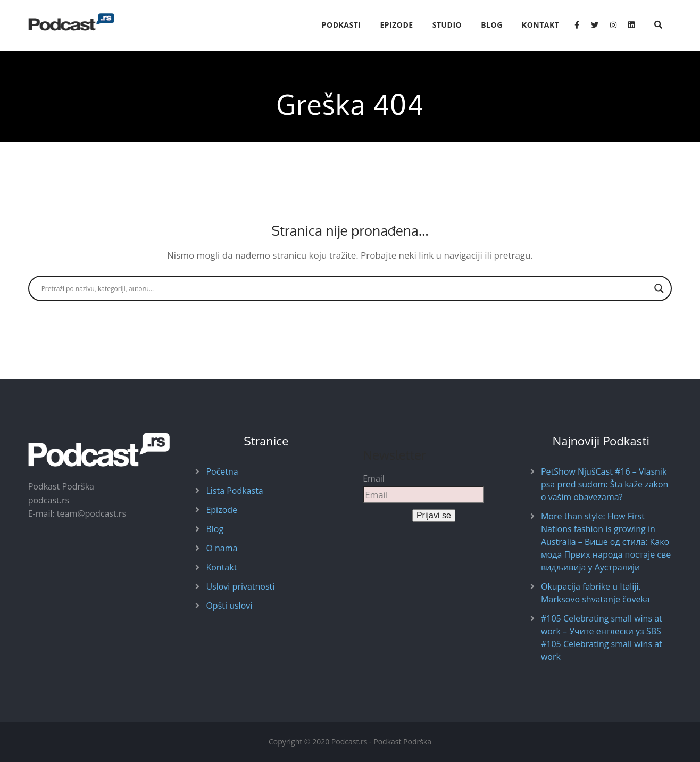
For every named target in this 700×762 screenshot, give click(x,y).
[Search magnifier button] (659, 288)
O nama (222, 548)
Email (374, 478)
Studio (447, 25)
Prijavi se (434, 515)
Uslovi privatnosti (240, 586)
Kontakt (541, 25)
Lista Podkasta (234, 491)
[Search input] (345, 288)
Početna (222, 471)
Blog (492, 25)
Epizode (396, 25)
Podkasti (341, 25)
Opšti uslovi (229, 606)
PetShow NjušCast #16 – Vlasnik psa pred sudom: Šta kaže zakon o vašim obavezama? (605, 484)
